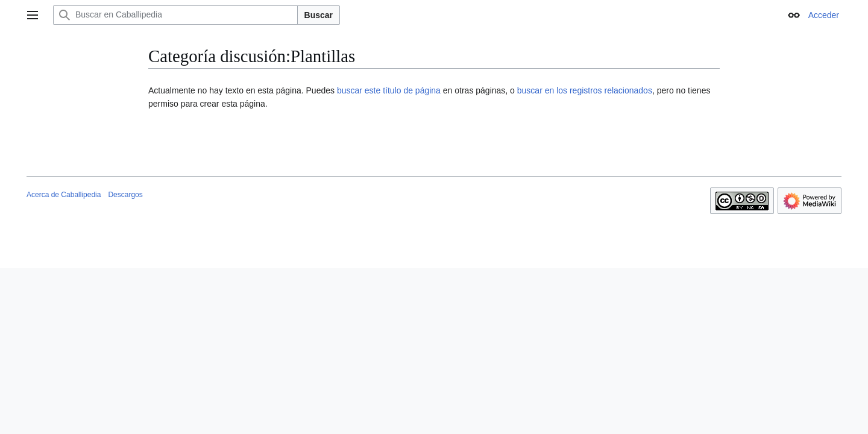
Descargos (125, 195)
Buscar (319, 15)
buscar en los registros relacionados (585, 90)
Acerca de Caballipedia (64, 195)
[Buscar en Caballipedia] (175, 15)
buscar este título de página (389, 90)
